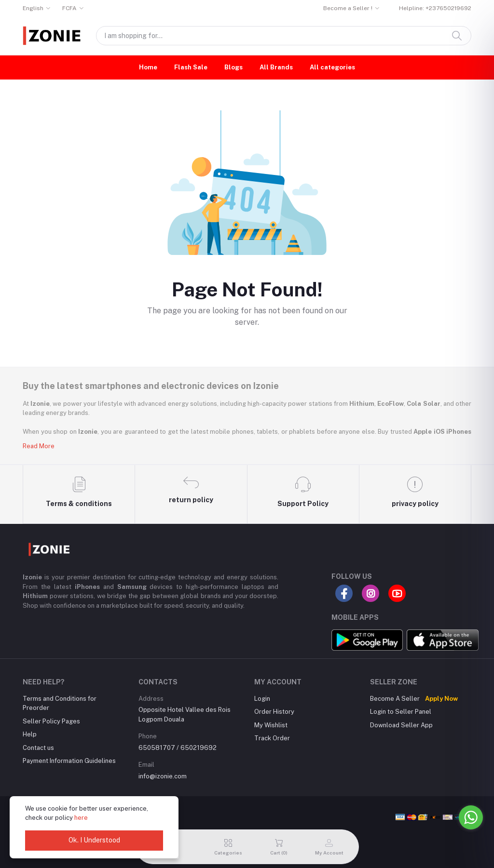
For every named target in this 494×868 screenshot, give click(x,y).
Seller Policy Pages (51, 721)
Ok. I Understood (94, 840)
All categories (332, 67)
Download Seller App (401, 725)
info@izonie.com (163, 776)
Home (148, 67)
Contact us (38, 748)
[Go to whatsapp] (471, 817)
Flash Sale (191, 67)
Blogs (233, 67)
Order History (274, 712)
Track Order (272, 738)
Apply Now (441, 699)
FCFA (69, 8)
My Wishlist (271, 725)
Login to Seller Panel (401, 712)
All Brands (276, 67)
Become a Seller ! (348, 8)
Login (262, 699)
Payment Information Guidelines (69, 761)
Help (30, 734)
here (81, 818)
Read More (39, 446)
